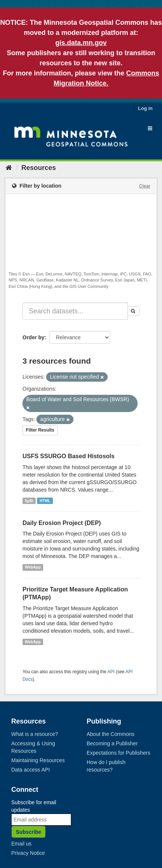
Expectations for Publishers (118, 753)
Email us (21, 844)
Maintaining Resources (38, 760)
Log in (145, 108)
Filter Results (40, 430)
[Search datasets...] (75, 311)
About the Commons (111, 734)
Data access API (31, 770)
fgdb (29, 501)
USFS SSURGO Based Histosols (68, 456)
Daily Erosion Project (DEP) (62, 523)
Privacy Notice (28, 853)
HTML (45, 501)
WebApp (33, 567)
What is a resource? (35, 734)
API (111, 672)
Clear (145, 186)
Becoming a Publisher (112, 743)
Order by (33, 337)
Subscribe (28, 832)
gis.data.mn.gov (81, 43)
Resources (39, 168)
